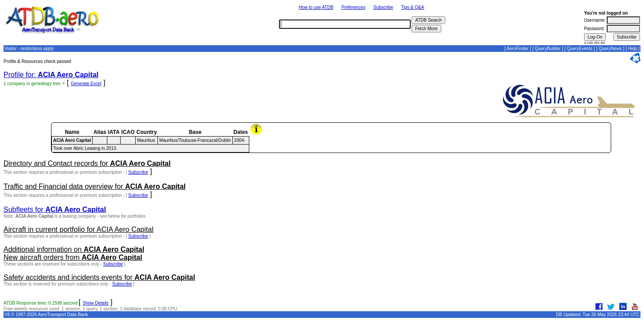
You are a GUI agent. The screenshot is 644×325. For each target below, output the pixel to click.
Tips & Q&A (412, 7)
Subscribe (383, 7)
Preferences (353, 7)
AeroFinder (517, 49)
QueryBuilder (548, 49)
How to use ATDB (316, 7)
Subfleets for (55, 209)
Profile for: (51, 75)
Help (633, 49)
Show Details (95, 303)
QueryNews (610, 49)
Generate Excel (86, 84)
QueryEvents (580, 49)
